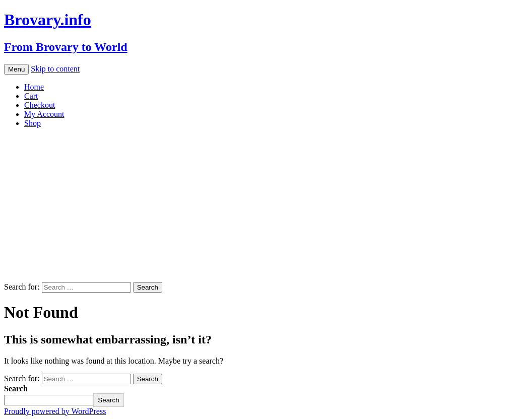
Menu (16, 69)
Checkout (40, 105)
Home (34, 87)
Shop (33, 123)
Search (16, 389)
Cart (31, 96)
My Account (44, 114)
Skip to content (55, 69)
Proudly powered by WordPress (55, 411)
